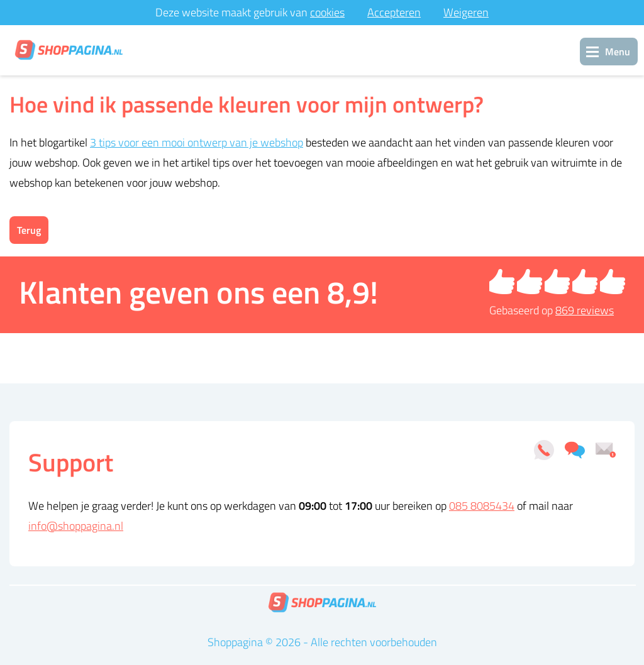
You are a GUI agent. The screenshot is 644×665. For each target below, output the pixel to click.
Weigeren (466, 12)
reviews (585, 310)
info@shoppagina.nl (76, 526)
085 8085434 (482, 506)
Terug (29, 230)
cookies (327, 12)
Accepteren (394, 12)
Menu (618, 52)
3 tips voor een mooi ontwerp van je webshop (197, 142)
